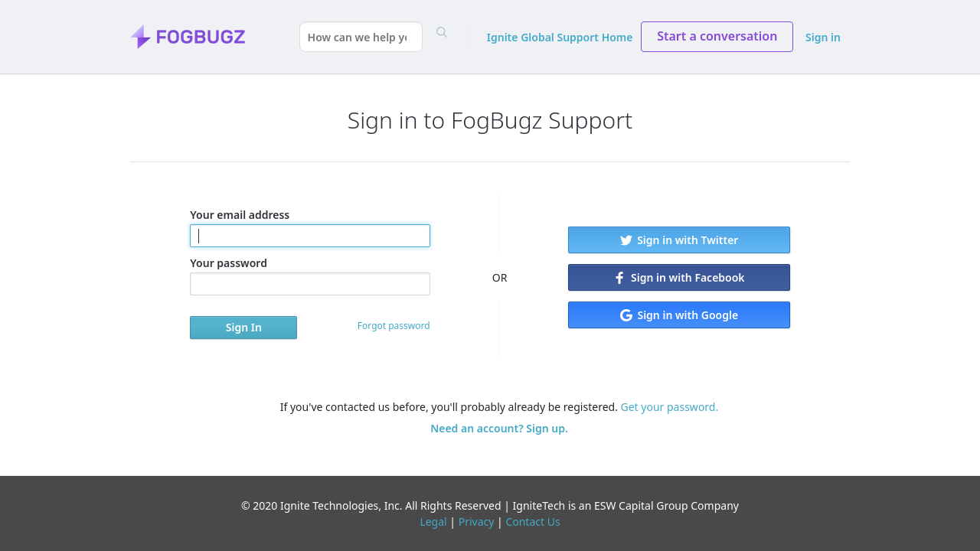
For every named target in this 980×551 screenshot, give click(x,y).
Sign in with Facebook (679, 277)
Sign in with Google (679, 315)
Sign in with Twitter (679, 240)
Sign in (823, 37)
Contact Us (532, 522)
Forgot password (394, 326)
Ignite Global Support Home (560, 37)
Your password (310, 275)
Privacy (477, 522)
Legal (433, 522)
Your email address (310, 227)
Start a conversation (717, 36)
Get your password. (670, 407)
